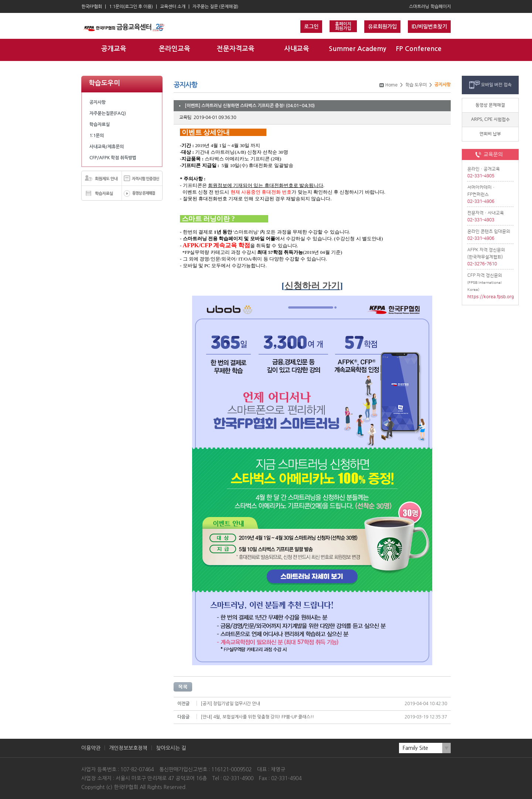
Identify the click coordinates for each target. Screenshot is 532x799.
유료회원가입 (382, 27)
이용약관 (91, 748)
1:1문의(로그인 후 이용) (131, 7)
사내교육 (297, 49)
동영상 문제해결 (490, 105)
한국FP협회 (92, 7)
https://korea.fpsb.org (490, 297)
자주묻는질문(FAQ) (108, 113)
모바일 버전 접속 (496, 85)
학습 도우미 (416, 85)
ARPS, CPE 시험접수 (490, 120)
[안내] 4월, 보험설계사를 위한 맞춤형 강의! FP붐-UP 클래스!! (257, 717)
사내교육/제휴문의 (107, 147)
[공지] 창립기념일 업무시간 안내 (230, 704)
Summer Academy (357, 49)
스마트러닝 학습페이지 (430, 7)
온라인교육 (175, 49)
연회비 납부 (490, 134)
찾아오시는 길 (171, 748)
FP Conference (419, 49)
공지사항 (98, 102)
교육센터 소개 (173, 7)
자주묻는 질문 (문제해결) (215, 7)
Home (391, 85)
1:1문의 (97, 136)
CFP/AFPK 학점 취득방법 (113, 158)
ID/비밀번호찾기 (429, 27)
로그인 (311, 27)
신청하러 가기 (312, 286)
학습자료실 (100, 125)
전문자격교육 (236, 49)
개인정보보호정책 (128, 748)
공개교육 (114, 49)
